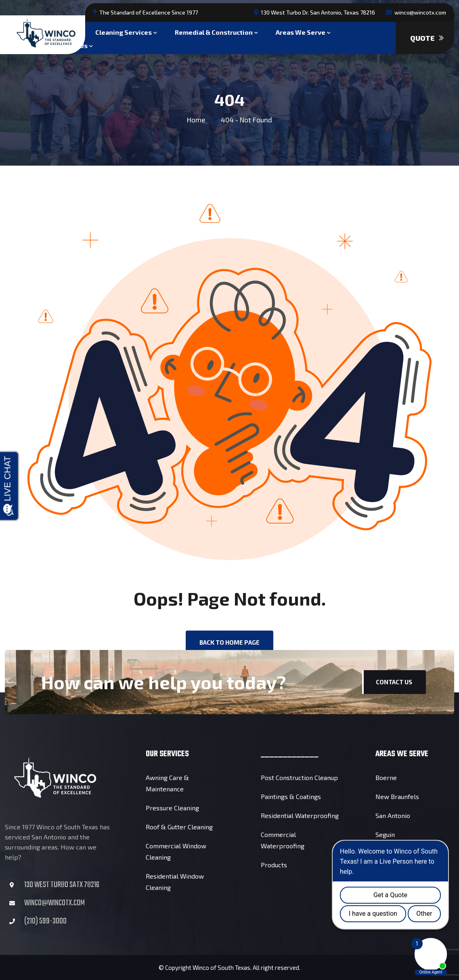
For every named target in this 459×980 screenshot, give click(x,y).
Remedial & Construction (214, 31)
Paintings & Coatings (291, 796)
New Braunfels (397, 796)
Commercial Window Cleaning (176, 851)
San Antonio (393, 815)
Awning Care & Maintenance (167, 783)
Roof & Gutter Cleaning (179, 827)
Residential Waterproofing (300, 815)
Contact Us (394, 682)
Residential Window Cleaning (175, 882)
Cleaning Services (124, 31)
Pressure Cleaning (172, 808)
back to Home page (229, 642)
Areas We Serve (301, 31)
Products (274, 865)
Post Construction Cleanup (299, 777)
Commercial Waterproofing (283, 840)
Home (196, 120)
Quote (427, 38)
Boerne (386, 777)
